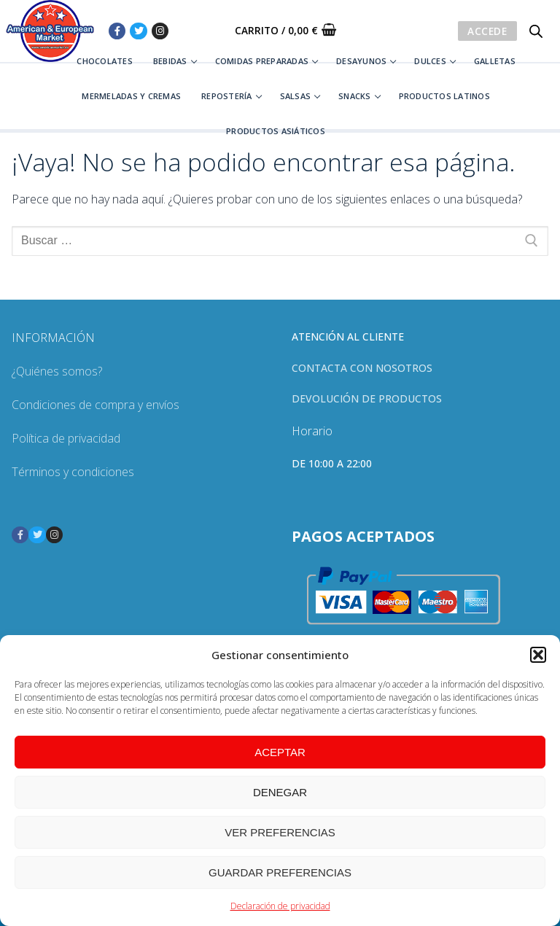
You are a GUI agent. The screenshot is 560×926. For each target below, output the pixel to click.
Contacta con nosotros (362, 368)
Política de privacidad (66, 438)
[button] (538, 655)
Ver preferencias (280, 832)
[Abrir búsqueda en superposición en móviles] (536, 31)
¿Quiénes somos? (57, 371)
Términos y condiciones (73, 472)
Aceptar (280, 752)
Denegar (280, 792)
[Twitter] (138, 31)
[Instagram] (160, 31)
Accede (487, 31)
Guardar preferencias (280, 872)
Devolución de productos (367, 398)
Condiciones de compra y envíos (96, 405)
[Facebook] (117, 31)
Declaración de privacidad (280, 906)
